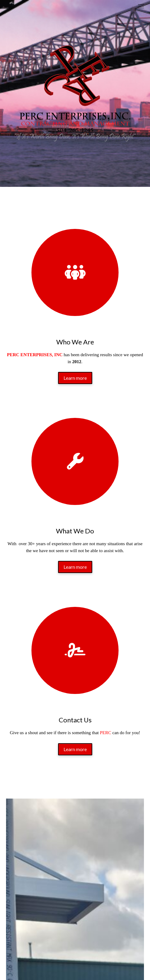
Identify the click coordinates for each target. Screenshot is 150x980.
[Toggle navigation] (141, 6)
